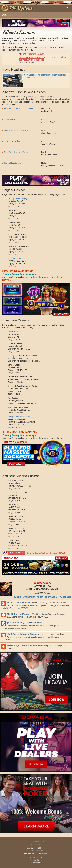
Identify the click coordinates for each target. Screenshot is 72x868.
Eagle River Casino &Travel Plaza (19, 130)
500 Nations (20, 8)
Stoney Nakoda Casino (14, 163)
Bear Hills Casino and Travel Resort (19, 109)
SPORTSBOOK (52, 597)
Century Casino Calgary (17, 198)
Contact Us (36, 863)
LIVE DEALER (29, 597)
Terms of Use (36, 860)
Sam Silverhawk (41, 853)
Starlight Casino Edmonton (19, 417)
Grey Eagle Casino (12, 141)
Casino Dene (9, 119)
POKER (40, 597)
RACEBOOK (65, 597)
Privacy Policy (36, 857)
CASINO (18, 597)
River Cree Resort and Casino (17, 152)
